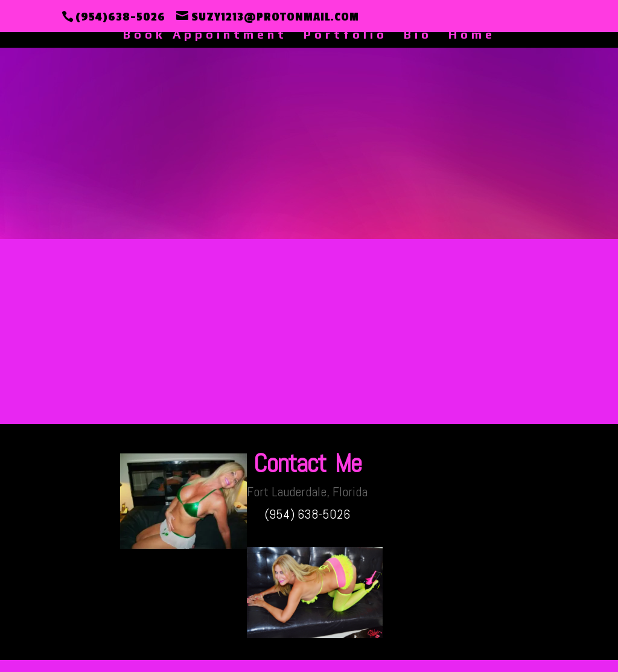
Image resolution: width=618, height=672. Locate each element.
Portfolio (346, 36)
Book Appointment (205, 36)
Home (472, 36)
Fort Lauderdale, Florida (307, 491)
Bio (418, 36)
